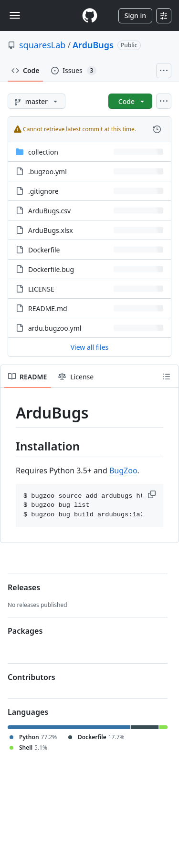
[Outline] (167, 376)
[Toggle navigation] (15, 15)
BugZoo (123, 471)
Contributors (32, 677)
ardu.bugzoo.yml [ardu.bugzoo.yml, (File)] (55, 328)
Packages (25, 631)
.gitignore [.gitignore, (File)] (43, 191)
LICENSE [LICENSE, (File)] (41, 289)
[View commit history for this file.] (157, 129)
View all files (90, 347)
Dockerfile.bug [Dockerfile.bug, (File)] (51, 269)
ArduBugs (93, 45)
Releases (24, 587)
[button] (153, 494)
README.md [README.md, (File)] (48, 309)
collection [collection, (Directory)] (43, 152)
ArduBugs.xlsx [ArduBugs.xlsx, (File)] (51, 230)
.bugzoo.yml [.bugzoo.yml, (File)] (47, 172)
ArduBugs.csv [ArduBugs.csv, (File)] (49, 211)
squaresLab (42, 45)
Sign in (135, 16)
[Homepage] (90, 16)
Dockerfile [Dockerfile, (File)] (44, 250)
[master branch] (37, 101)
